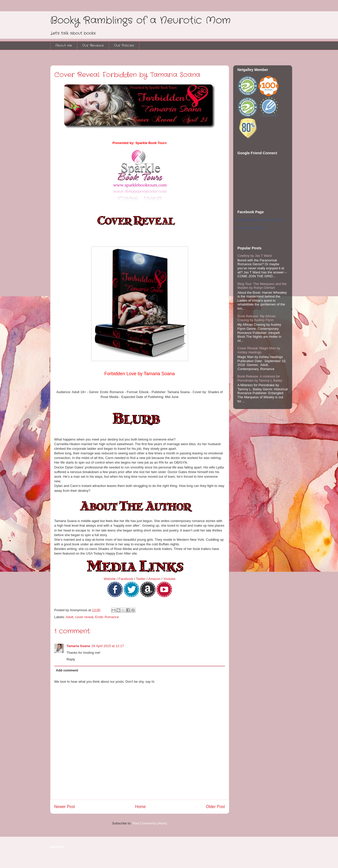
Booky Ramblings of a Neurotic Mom (140, 21)
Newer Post (65, 807)
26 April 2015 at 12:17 (108, 646)
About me (64, 45)
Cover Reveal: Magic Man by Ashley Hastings (259, 350)
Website (110, 579)
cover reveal (84, 617)
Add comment (67, 670)
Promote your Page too (252, 228)
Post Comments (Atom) (150, 823)
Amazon (155, 579)
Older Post (216, 807)
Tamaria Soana (78, 646)
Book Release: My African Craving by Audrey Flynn (257, 318)
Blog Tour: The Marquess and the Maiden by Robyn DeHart (262, 286)
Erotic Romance (107, 617)
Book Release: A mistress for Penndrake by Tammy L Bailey (260, 378)
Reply (71, 659)
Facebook (126, 579)
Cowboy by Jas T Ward (255, 256)
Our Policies (124, 45)
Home (140, 807)
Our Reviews (93, 45)
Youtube (169, 579)
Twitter (141, 579)
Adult (69, 617)
